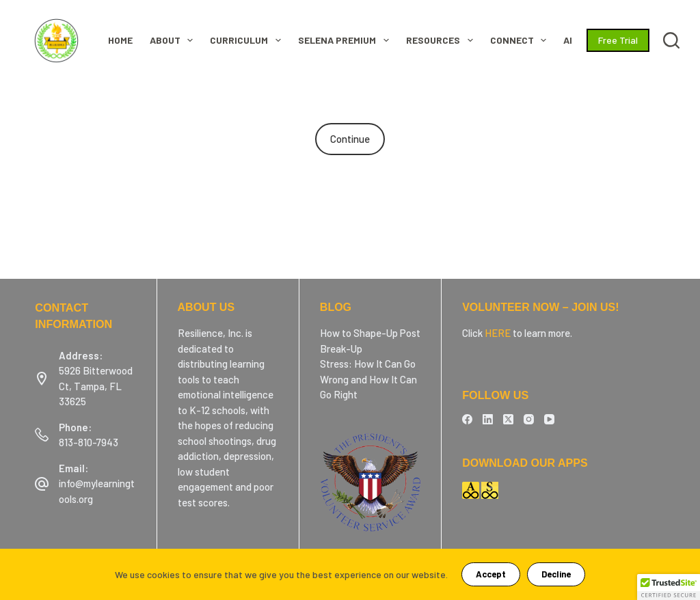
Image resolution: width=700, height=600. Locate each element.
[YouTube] (549, 419)
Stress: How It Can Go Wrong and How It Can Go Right (368, 379)
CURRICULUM (248, 40)
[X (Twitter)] (508, 419)
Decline (556, 574)
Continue (350, 139)
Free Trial (618, 40)
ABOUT (174, 40)
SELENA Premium (346, 40)
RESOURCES (442, 40)
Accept (491, 574)
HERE (498, 333)
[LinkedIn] (488, 419)
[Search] (671, 40)
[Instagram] (529, 419)
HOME (120, 40)
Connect (521, 40)
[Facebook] (467, 419)
